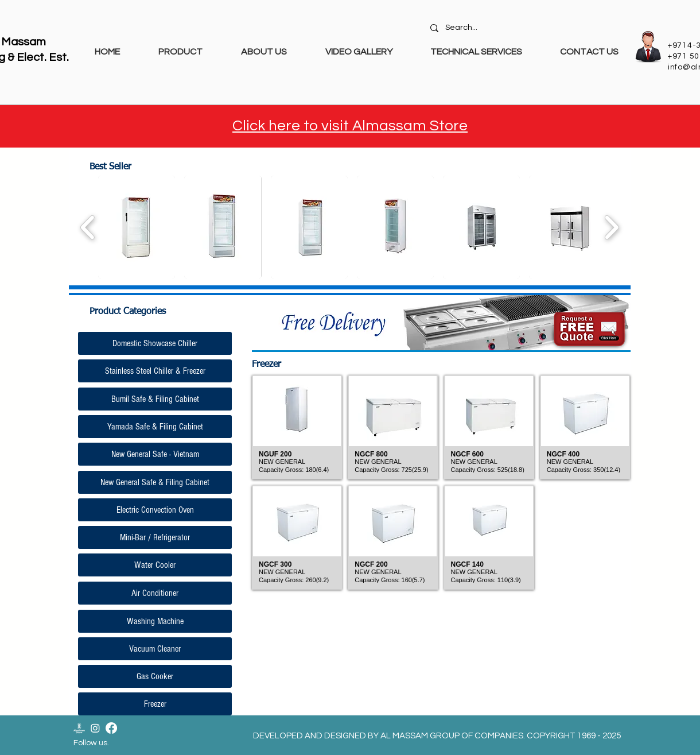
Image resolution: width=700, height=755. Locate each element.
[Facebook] (111, 728)
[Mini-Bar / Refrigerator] (155, 537)
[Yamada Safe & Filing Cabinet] (155, 427)
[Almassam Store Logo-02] (79, 728)
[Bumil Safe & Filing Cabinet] (155, 399)
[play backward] (88, 227)
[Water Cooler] (155, 565)
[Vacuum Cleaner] (155, 649)
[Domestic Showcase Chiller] (155, 343)
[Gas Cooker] (155, 676)
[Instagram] (95, 728)
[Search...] (526, 28)
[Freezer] (155, 704)
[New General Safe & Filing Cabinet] (155, 482)
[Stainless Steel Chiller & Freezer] (155, 371)
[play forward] (611, 227)
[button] (137, 227)
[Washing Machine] (155, 621)
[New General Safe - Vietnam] (155, 454)
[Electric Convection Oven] (155, 510)
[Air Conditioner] (155, 593)
